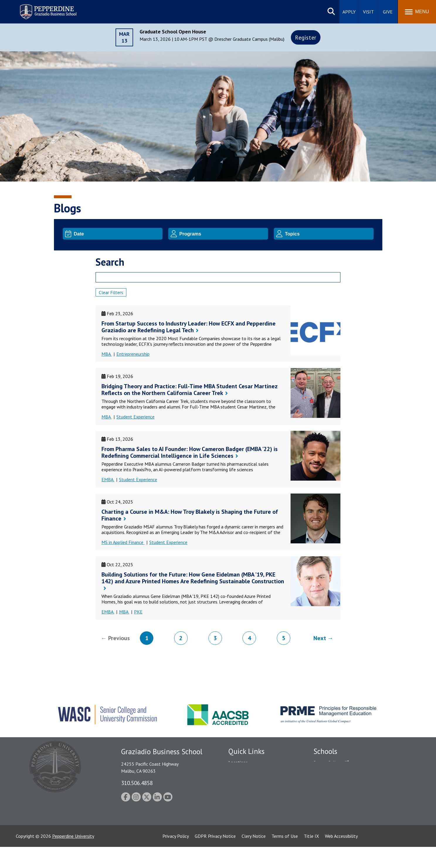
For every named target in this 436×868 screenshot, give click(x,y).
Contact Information (249, 813)
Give (388, 12)
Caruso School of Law (335, 773)
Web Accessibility (341, 857)
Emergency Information (252, 793)
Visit (368, 12)
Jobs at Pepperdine (247, 803)
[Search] (218, 277)
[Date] (117, 234)
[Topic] (328, 234)
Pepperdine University (73, 857)
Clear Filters (111, 292)
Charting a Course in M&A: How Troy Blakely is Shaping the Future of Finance (190, 515)
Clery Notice (254, 857)
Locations (238, 762)
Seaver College (328, 762)
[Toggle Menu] (417, 12)
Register (306, 37)
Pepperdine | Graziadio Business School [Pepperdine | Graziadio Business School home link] (40, 8)
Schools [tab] (325, 751)
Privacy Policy (176, 857)
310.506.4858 (137, 783)
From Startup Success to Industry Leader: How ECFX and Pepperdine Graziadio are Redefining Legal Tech (189, 327)
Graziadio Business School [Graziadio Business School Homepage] (339, 783)
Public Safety (241, 773)
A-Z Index (238, 824)
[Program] (223, 234)
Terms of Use (285, 857)
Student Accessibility (249, 783)
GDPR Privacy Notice (215, 857)
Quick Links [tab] (246, 751)
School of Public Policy (336, 809)
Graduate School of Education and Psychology (359, 793)
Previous (119, 638)
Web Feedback (242, 834)
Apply (349, 12)
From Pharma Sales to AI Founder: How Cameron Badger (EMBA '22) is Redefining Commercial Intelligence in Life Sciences (190, 452)
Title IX (311, 857)
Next (320, 638)
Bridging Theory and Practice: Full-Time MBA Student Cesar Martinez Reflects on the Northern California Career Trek (189, 390)
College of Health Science (339, 820)
